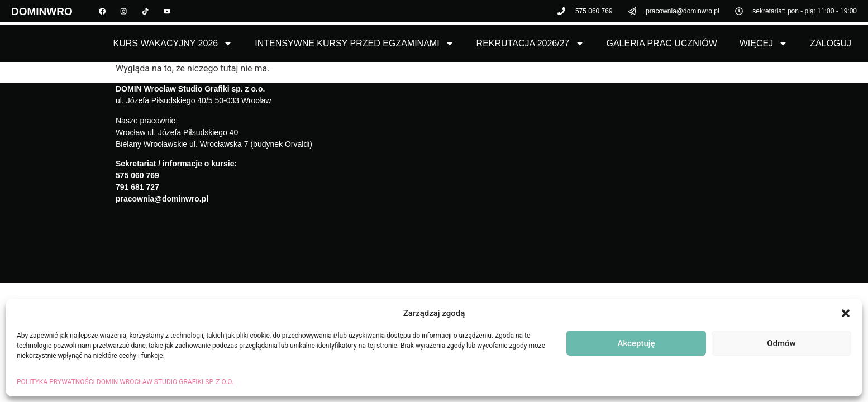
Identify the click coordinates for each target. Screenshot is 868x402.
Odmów (781, 343)
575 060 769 (137, 175)
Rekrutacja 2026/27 (530, 44)
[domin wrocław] (593, 169)
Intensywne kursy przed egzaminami (354, 44)
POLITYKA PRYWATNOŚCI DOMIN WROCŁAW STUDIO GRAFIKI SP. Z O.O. (125, 382)
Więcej (764, 44)
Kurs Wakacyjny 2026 (173, 44)
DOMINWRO (42, 13)
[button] (846, 313)
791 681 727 (137, 187)
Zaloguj (831, 43)
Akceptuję (636, 343)
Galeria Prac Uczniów (662, 43)
